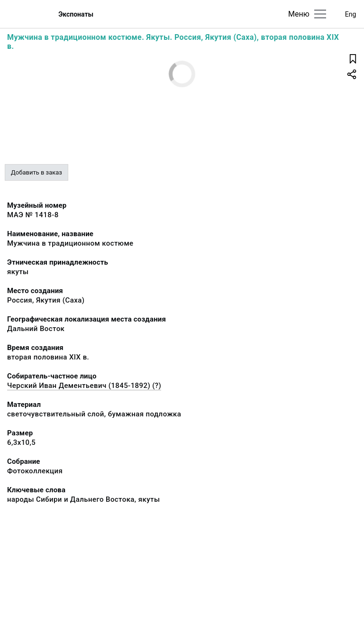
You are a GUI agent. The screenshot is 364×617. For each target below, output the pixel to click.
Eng (351, 14)
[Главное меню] (320, 14)
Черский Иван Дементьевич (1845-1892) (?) (84, 386)
